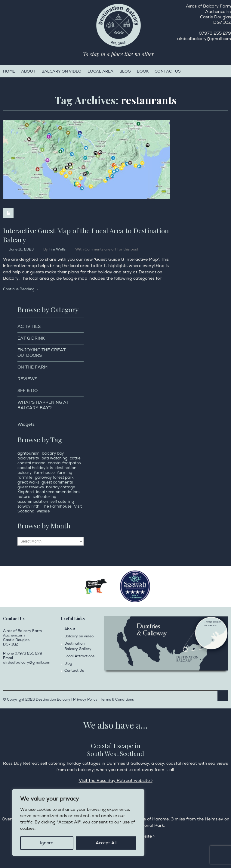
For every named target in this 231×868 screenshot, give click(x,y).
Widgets (26, 424)
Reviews (27, 379)
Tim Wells (57, 249)
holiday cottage (61, 487)
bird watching (54, 458)
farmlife (25, 478)
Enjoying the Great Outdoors (42, 353)
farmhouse (44, 473)
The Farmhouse (57, 506)
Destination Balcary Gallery (78, 646)
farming (65, 473)
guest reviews (31, 487)
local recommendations (58, 492)
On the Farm (32, 367)
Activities (29, 327)
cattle (75, 458)
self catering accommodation (37, 499)
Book (143, 71)
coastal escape (31, 463)
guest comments (57, 482)
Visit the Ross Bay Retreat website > (116, 781)
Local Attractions (79, 656)
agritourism (28, 453)
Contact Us (168, 71)
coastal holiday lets (35, 468)
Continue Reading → (21, 289)
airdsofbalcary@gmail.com (204, 39)
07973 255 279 (215, 33)
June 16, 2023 (21, 249)
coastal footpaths (64, 463)
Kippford (26, 492)
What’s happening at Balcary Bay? (43, 405)
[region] (78, 823)
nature (24, 497)
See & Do (28, 391)
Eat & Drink (31, 338)
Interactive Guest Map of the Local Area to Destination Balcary (86, 235)
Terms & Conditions (117, 700)
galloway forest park (54, 478)
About (28, 71)
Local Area (100, 71)
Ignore (47, 843)
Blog (125, 71)
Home (9, 71)
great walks (28, 482)
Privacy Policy (51, 828)
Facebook (4, 8)
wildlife (43, 511)
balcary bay (53, 453)
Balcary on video (62, 71)
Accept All (106, 843)
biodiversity (28, 458)
